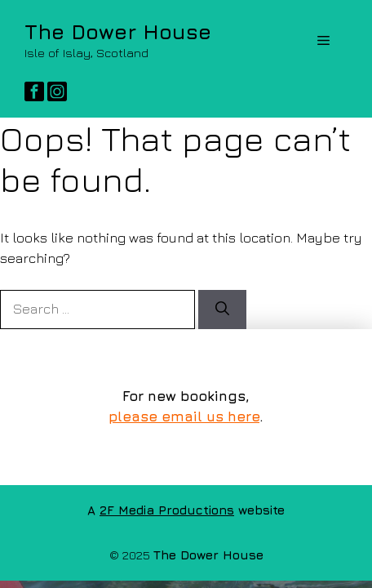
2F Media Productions (167, 510)
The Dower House (118, 31)
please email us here (184, 416)
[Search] (222, 310)
